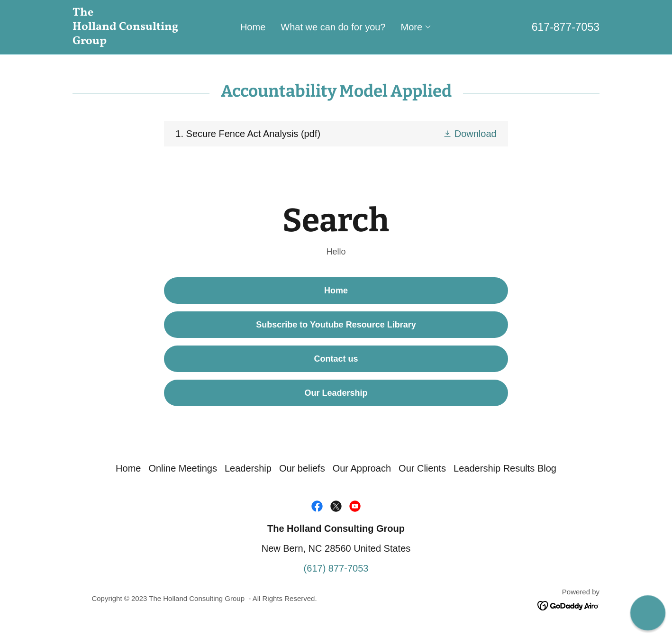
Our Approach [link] (362, 468)
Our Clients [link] (422, 468)
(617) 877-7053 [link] (336, 568)
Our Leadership (336, 393)
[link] (138, 41)
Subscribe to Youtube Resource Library (336, 325)
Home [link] (253, 27)
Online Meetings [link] (183, 468)
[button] (417, 27)
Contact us (336, 359)
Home (336, 291)
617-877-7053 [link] (566, 27)
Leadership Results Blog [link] (505, 468)
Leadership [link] (248, 468)
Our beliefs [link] (302, 468)
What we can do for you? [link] (333, 27)
